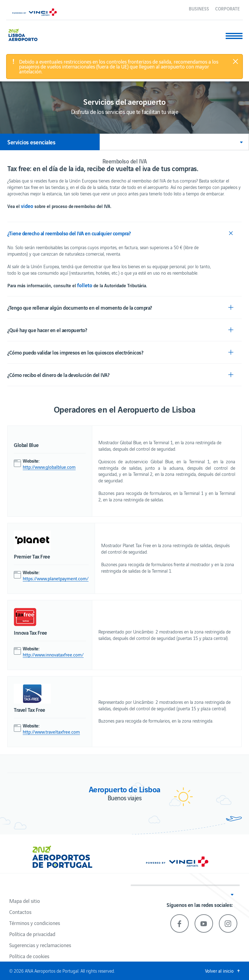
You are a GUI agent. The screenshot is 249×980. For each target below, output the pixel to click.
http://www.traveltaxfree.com (51, 732)
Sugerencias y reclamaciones (40, 945)
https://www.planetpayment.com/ (56, 578)
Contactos (20, 912)
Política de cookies (29, 956)
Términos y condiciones (35, 923)
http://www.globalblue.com (49, 467)
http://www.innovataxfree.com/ (53, 655)
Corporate (227, 8)
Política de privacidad (32, 934)
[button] (174, 142)
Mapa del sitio (25, 901)
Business (199, 8)
